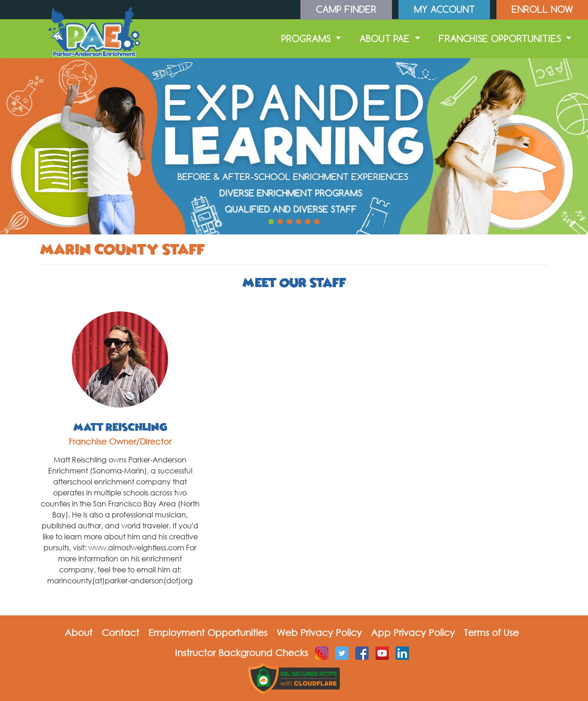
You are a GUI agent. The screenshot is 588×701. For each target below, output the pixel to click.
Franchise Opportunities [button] (501, 39)
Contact (120, 633)
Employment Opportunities (208, 633)
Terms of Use (491, 633)
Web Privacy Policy (319, 633)
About (79, 633)
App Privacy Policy (413, 633)
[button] (271, 222)
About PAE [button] (386, 39)
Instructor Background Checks (242, 653)
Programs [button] (307, 39)
